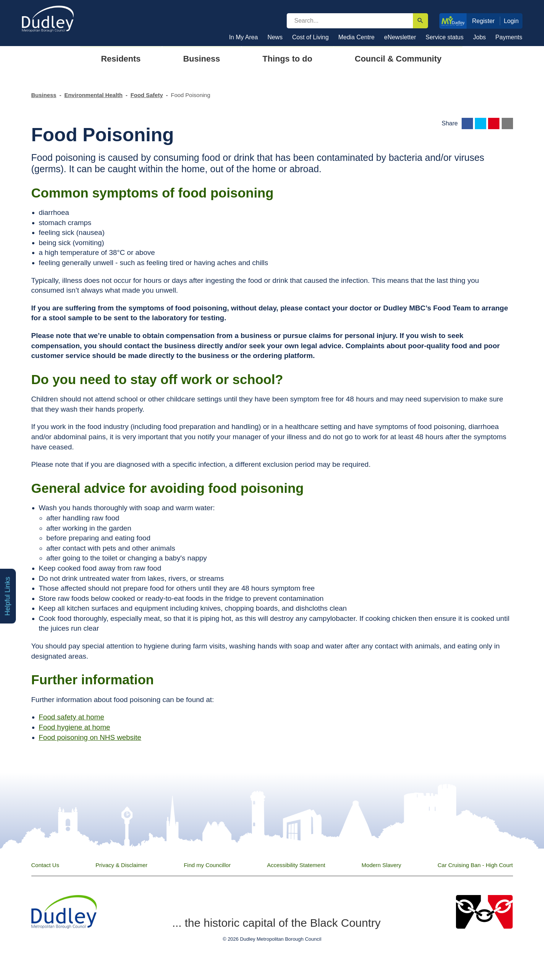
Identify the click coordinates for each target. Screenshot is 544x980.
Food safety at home (72, 717)
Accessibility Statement (296, 865)
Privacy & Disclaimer (122, 865)
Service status (445, 37)
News (275, 37)
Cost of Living (310, 37)
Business (44, 95)
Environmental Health (93, 95)
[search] (350, 21)
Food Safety (147, 95)
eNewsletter (400, 37)
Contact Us (45, 865)
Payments (509, 37)
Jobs (479, 37)
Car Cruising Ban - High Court (475, 865)
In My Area (243, 37)
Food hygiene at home (75, 727)
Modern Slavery (381, 865)
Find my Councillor (207, 865)
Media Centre (356, 37)
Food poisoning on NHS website (90, 737)
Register (483, 21)
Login (512, 21)
